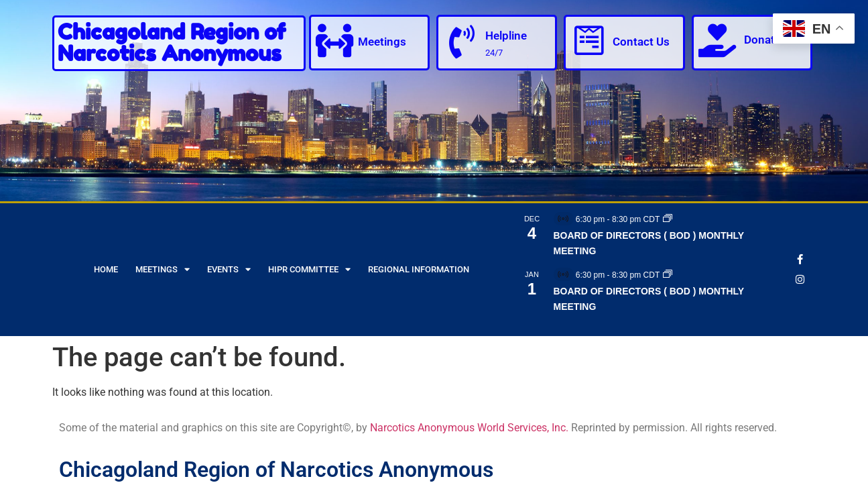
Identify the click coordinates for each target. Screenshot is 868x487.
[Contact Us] (589, 40)
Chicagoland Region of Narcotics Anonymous (172, 43)
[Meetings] (334, 40)
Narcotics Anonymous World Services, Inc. (469, 428)
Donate (762, 40)
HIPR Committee (309, 269)
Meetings (382, 42)
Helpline (506, 36)
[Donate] (717, 40)
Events (229, 269)
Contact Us (641, 42)
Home (106, 269)
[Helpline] (462, 42)
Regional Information (419, 269)
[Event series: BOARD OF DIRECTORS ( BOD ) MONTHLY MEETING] (668, 219)
